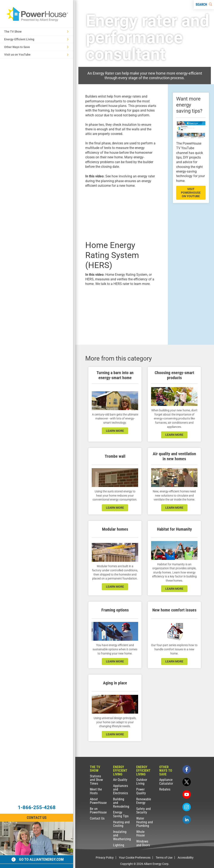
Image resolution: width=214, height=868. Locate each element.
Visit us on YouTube (36, 55)
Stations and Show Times (96, 780)
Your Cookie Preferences (135, 858)
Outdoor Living (142, 782)
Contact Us (97, 818)
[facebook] (187, 769)
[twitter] (187, 782)
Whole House (141, 834)
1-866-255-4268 (37, 807)
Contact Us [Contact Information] (37, 818)
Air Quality (120, 780)
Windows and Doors (143, 843)
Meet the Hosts (96, 791)
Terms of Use (164, 858)
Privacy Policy (105, 858)
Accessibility (186, 858)
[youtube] (187, 794)
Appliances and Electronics (120, 789)
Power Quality (141, 791)
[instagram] (187, 807)
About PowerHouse (98, 801)
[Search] (204, 5)
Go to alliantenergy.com (38, 859)
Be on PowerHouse (98, 811)
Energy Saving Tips (121, 814)
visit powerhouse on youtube (191, 193)
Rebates (165, 789)
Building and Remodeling (121, 803)
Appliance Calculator (166, 782)
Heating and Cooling (121, 824)
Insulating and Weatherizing (122, 835)
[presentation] (122, 214)
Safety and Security (143, 811)
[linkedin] (187, 820)
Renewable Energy (144, 801)
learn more (115, 431)
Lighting (119, 845)
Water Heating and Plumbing (145, 822)
